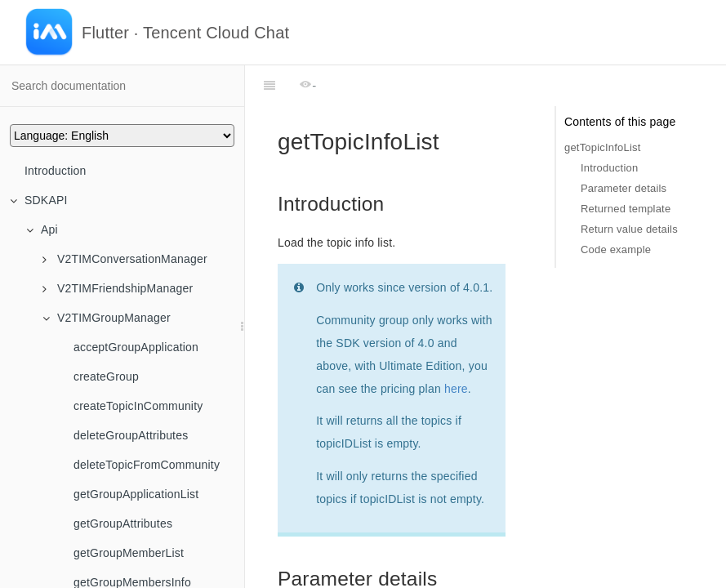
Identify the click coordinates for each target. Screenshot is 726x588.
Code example (616, 249)
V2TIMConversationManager (125, 259)
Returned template (626, 209)
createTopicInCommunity (138, 406)
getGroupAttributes (123, 523)
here (456, 348)
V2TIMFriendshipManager (118, 288)
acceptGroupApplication (136, 347)
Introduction (56, 171)
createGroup (106, 376)
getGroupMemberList (129, 553)
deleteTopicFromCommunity (147, 465)
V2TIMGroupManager (107, 318)
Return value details (629, 229)
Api (42, 229)
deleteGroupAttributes (131, 435)
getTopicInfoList (603, 147)
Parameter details (624, 188)
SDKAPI (39, 200)
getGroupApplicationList (136, 494)
